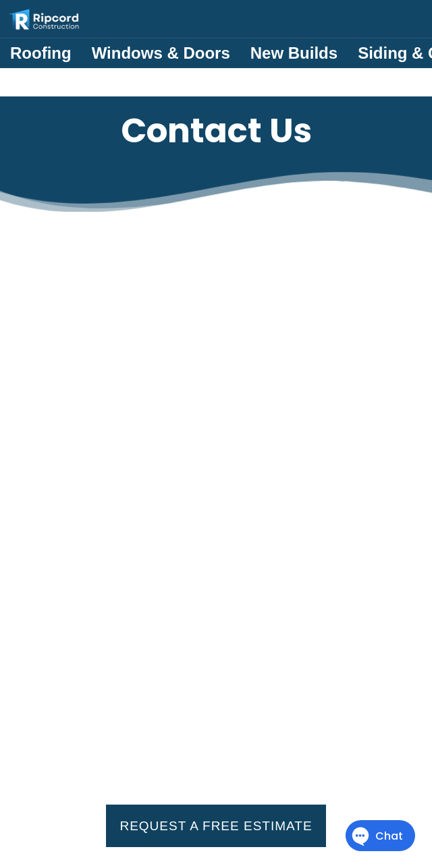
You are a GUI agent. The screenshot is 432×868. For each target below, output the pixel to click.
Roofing (41, 53)
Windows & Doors (161, 53)
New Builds (294, 53)
